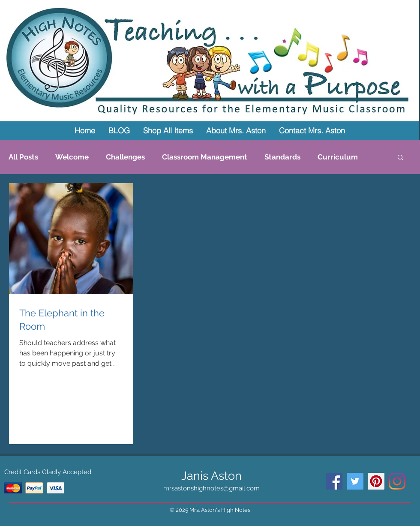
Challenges (125, 157)
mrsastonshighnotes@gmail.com (211, 488)
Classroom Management (205, 157)
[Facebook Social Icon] (334, 481)
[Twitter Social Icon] (355, 481)
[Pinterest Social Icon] (376, 481)
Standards (282, 157)
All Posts (23, 157)
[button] (400, 158)
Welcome (72, 157)
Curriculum (338, 157)
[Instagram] (397, 481)
